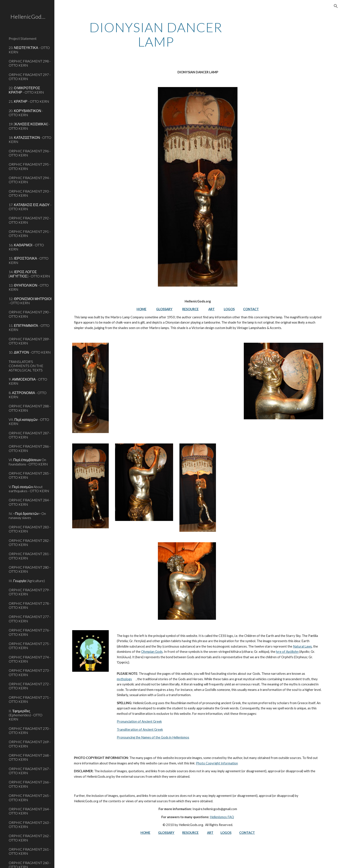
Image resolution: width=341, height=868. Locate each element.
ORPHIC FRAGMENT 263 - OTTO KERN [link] (30, 824)
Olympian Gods (152, 652)
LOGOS (229, 309)
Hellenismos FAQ (222, 817)
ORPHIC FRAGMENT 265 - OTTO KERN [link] (30, 797)
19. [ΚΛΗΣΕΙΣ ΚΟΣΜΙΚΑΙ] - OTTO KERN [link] (29, 126)
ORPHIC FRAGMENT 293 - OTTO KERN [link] (30, 193)
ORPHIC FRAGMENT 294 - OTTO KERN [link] (30, 180)
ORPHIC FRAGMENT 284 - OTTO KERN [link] (30, 502)
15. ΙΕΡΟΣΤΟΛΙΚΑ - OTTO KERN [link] (29, 260)
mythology (124, 679)
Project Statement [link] (23, 38)
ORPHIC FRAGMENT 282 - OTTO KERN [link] (30, 542)
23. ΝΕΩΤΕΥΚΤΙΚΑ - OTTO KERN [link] (29, 50)
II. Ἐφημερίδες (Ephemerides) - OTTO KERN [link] (26, 715)
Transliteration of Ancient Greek (140, 729)
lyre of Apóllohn (287, 652)
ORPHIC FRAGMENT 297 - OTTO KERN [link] (30, 77)
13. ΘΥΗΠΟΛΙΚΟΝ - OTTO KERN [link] (29, 287)
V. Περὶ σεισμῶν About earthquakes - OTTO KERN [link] (29, 489)
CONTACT (251, 309)
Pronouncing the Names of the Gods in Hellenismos (153, 737)
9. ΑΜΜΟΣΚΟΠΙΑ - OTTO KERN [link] (28, 381)
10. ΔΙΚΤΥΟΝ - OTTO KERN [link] (30, 352)
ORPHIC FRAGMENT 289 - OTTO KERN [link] (30, 341)
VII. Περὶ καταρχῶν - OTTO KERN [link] (29, 421)
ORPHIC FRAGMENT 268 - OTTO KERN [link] (30, 757)
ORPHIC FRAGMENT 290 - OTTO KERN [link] (30, 314)
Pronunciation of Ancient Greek (139, 721)
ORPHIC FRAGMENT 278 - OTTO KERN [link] (30, 605)
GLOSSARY (164, 309)
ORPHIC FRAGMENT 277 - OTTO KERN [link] (30, 619)
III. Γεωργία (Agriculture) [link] (27, 581)
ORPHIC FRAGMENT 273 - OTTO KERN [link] (30, 672)
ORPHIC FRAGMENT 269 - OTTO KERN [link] (30, 744)
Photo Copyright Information (217, 763)
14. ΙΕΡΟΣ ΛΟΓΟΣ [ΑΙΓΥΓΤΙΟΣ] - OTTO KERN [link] (29, 274)
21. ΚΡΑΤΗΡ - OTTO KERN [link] (29, 101)
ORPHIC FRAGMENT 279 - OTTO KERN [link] (30, 592)
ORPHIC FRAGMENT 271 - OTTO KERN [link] (30, 699)
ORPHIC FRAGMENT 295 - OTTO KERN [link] (30, 166)
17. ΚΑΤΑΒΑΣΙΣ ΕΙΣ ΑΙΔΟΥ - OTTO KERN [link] (30, 207)
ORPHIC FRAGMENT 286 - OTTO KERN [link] (30, 448)
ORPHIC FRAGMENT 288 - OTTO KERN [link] (30, 408)
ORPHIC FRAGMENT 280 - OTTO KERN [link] (30, 569)
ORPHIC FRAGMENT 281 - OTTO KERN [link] (30, 556)
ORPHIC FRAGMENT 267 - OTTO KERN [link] (30, 771)
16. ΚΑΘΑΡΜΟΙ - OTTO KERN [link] (26, 247)
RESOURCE (190, 309)
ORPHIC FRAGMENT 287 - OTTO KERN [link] (30, 435)
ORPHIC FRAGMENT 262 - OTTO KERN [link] (30, 838)
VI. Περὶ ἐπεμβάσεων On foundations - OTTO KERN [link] (28, 462)
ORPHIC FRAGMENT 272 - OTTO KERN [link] (30, 686)
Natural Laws (302, 646)
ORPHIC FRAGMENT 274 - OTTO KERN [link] (30, 659)
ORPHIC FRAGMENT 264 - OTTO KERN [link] (30, 811)
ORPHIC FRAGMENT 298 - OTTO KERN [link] (30, 63)
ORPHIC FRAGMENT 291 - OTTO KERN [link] (30, 233)
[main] (156, 34)
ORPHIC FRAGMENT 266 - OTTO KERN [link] (30, 784)
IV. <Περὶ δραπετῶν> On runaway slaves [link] (27, 515)
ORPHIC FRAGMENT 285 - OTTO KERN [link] (30, 475)
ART (211, 309)
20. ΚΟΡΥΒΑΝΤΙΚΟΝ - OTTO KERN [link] (26, 113)
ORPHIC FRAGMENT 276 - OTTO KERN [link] (30, 632)
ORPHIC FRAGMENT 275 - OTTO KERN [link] (30, 646)
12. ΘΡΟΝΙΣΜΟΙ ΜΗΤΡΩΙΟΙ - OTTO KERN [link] (30, 301)
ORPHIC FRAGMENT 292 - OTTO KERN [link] (30, 220)
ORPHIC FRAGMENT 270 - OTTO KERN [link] (30, 730)
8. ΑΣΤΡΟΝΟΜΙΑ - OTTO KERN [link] (28, 395)
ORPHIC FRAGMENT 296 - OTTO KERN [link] (30, 153)
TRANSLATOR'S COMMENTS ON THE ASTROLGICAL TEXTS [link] (26, 366)
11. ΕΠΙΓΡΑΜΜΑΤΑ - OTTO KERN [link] (29, 327)
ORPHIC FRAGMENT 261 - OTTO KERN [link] (30, 851)
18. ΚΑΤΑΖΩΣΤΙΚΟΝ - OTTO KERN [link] (30, 139)
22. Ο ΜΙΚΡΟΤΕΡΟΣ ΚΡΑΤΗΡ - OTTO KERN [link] (26, 90)
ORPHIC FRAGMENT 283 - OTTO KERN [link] (30, 529)
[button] (336, 6)
